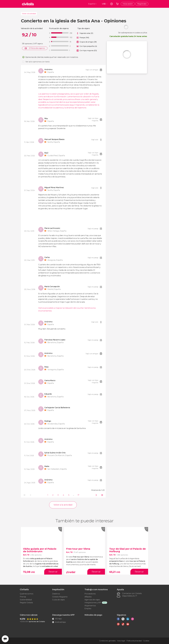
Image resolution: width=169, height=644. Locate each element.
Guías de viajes (58, 600)
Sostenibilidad (26, 600)
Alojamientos (90, 606)
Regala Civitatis (26, 603)
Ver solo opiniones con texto (38, 62)
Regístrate (142, 4)
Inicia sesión (128, 4)
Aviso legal (121, 641)
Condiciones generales (107, 641)
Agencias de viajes (92, 600)
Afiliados (88, 597)
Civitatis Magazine (60, 597)
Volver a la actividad (29, 14)
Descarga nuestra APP (63, 615)
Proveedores (90, 594)
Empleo (88, 609)
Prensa (23, 597)
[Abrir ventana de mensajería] (5, 639)
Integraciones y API (93, 603)
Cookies (146, 641)
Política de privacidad (134, 641)
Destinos (56, 594)
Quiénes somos (27, 594)
